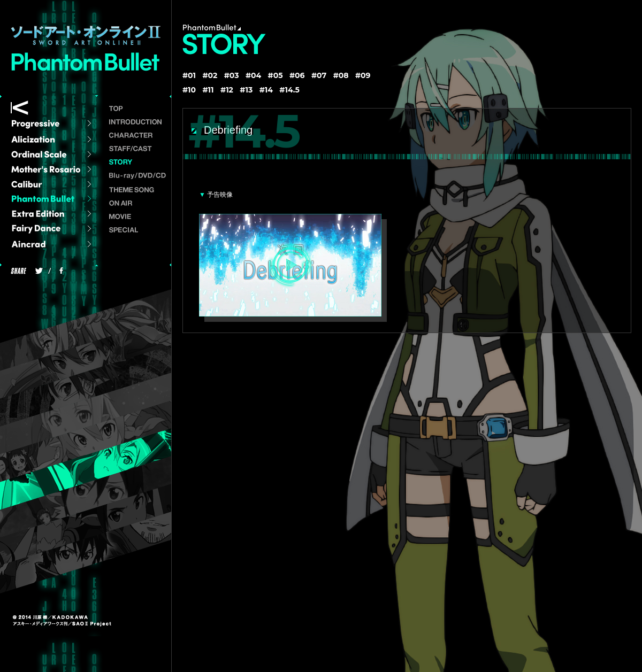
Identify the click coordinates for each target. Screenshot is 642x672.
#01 (189, 75)
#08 (341, 75)
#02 (210, 75)
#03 (232, 75)
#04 (253, 75)
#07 (319, 75)
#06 (297, 75)
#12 (227, 90)
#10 (189, 90)
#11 (208, 90)
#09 (363, 75)
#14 (266, 90)
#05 (276, 75)
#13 (246, 90)
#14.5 (289, 90)
